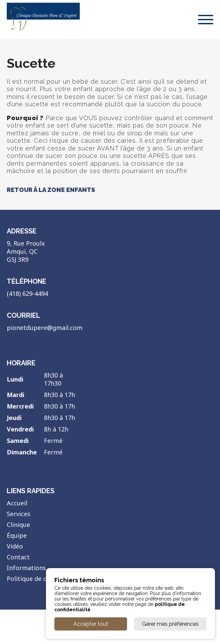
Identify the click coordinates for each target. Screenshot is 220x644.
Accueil (17, 503)
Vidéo (15, 546)
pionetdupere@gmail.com (45, 328)
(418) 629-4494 (27, 293)
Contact (18, 557)
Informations (26, 568)
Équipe (17, 535)
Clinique (18, 525)
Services (19, 514)
